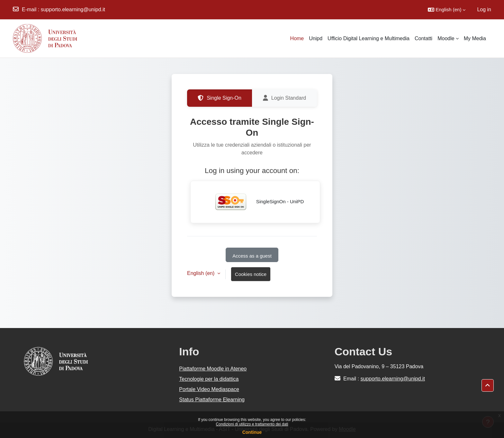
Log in (484, 9)
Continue (252, 432)
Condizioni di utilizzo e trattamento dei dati (252, 424)
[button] (447, 10)
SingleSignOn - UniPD (255, 202)
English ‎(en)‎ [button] (202, 273)
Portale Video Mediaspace (209, 389)
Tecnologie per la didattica (209, 379)
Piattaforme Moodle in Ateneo (213, 369)
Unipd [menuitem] (316, 38)
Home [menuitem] (297, 38)
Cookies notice (251, 274)
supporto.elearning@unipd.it (73, 9)
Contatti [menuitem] (423, 38)
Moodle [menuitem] (446, 38)
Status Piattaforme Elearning (212, 400)
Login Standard (285, 98)
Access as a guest (252, 256)
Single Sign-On (220, 98)
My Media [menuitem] (475, 38)
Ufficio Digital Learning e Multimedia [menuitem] (369, 38)
